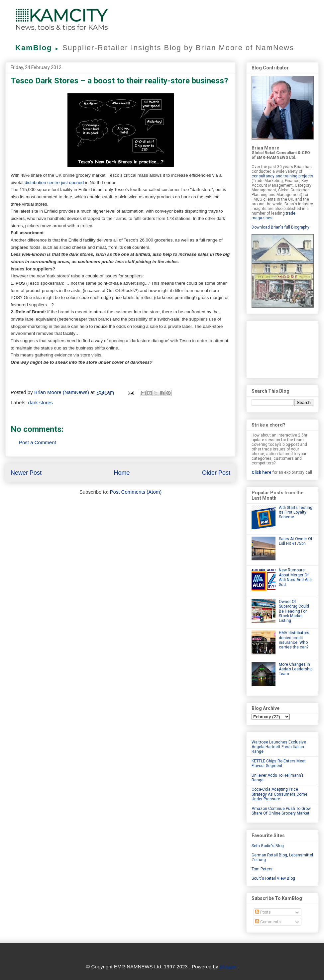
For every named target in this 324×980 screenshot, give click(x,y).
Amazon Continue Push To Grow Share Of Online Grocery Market (281, 811)
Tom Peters (262, 869)
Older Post (216, 473)
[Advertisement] (282, 348)
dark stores (41, 402)
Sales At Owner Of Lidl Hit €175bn (296, 541)
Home (122, 473)
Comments (268, 922)
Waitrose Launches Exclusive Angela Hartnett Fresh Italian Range (279, 747)
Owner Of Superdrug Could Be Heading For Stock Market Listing (294, 611)
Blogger (228, 967)
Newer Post (26, 473)
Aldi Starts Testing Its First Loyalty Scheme (296, 512)
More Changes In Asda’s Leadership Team (296, 669)
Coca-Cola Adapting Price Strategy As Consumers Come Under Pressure (279, 794)
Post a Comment (38, 442)
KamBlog (39, 48)
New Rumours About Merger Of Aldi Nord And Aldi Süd (295, 577)
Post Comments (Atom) (136, 492)
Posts (263, 912)
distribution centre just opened (54, 183)
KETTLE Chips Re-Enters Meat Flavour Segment (279, 763)
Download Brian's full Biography (280, 227)
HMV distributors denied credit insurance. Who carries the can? (294, 640)
